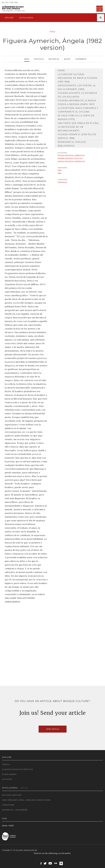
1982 (59, 173)
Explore (9, 18)
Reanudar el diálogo (72, 142)
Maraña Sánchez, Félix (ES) (70, 158)
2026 (60, 170)
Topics (6, 764)
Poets (52, 31)
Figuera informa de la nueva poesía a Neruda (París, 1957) (77, 102)
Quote (67, 59)
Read (27, 59)
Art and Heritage (12, 795)
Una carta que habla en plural (78, 123)
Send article (53, 729)
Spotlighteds (26, 18)
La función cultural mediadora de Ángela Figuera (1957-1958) (78, 78)
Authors (7, 779)
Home (61, 71)
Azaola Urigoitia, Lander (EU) (71, 161)
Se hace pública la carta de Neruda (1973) (76, 117)
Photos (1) (39, 59)
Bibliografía (66, 146)
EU (7, 3)
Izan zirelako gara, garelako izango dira (26, 800)
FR (12, 3)
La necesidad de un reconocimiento (71, 129)
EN (16, 3)
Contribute (81, 59)
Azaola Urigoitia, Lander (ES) (71, 155)
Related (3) (54, 59)
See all (24, 788)
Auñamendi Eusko (13, 9)
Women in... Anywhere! (15, 810)
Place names (9, 774)
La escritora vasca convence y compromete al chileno (78, 110)
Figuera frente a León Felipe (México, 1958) (77, 136)
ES (3, 3)
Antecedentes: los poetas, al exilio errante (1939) (77, 87)
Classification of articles (18, 769)
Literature (8, 805)
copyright (62, 182)
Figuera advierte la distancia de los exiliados (77, 95)
